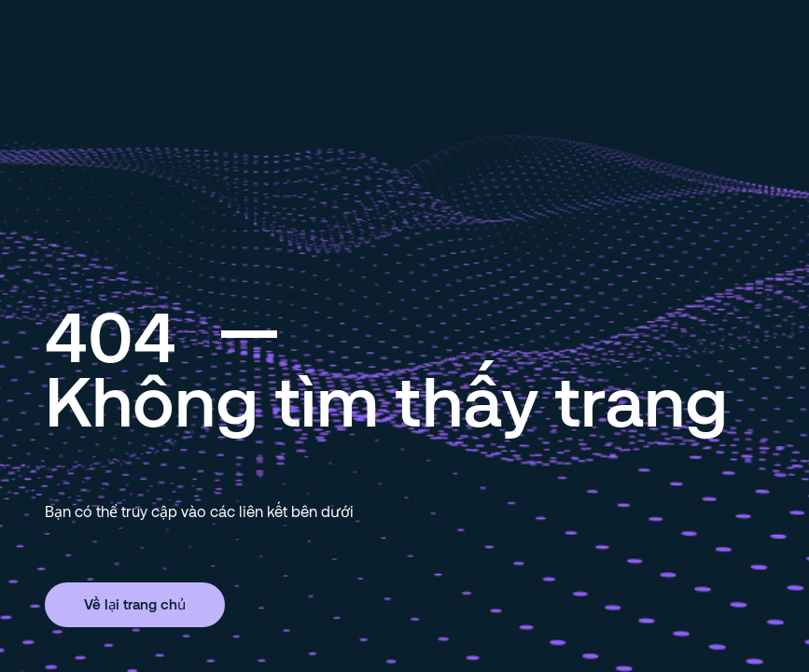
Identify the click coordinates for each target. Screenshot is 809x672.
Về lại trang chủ (135, 604)
